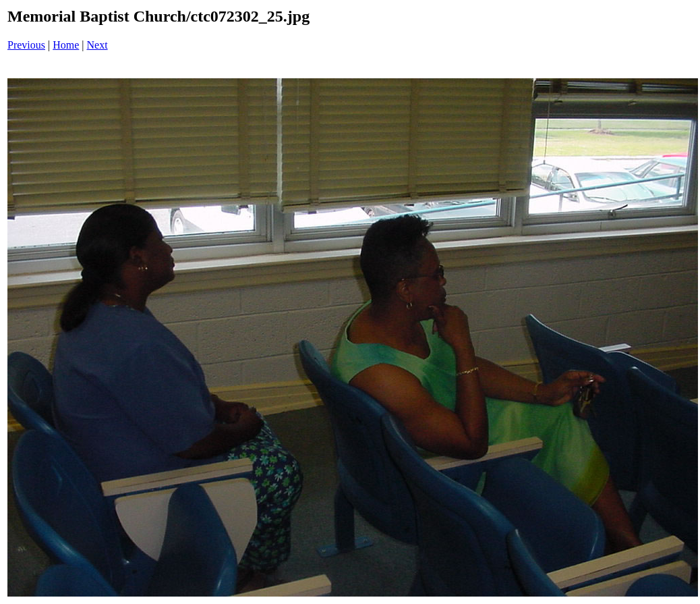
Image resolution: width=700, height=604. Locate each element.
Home (66, 45)
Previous (26, 45)
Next (97, 45)
